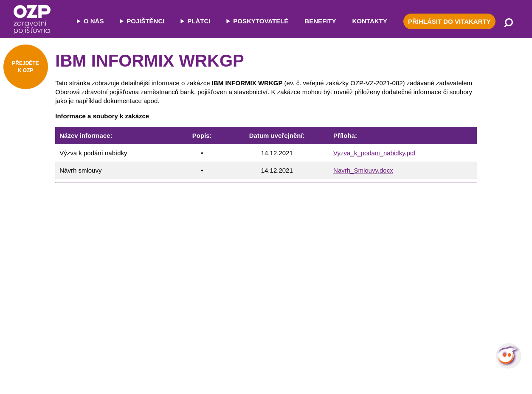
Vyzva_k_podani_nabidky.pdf (374, 153)
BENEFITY (320, 21)
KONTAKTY (370, 21)
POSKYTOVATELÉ (261, 21)
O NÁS (94, 21)
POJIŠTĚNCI (145, 21)
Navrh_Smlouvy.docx (363, 170)
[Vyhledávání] (509, 23)
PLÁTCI (199, 21)
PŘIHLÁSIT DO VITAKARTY (449, 21)
